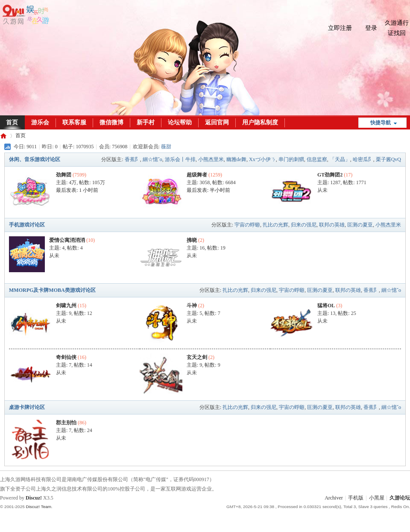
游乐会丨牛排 (180, 159)
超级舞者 (197, 175)
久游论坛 (3, 136)
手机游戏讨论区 (27, 225)
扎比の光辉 (275, 225)
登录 (371, 28)
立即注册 (340, 28)
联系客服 (74, 122)
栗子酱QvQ (388, 159)
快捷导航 (381, 123)
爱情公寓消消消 (67, 240)
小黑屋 (377, 498)
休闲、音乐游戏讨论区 (35, 159)
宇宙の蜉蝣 (247, 225)
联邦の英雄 (332, 225)
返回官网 (217, 122)
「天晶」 (340, 159)
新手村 (146, 122)
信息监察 (317, 159)
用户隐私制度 (260, 122)
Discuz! (34, 498)
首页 (20, 135)
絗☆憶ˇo (152, 159)
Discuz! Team (38, 507)
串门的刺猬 (291, 159)
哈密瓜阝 (363, 159)
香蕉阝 (132, 159)
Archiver (334, 498)
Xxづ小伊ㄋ (262, 159)
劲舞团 (64, 175)
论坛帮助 (180, 122)
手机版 (356, 498)
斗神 (192, 306)
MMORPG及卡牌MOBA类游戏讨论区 (52, 290)
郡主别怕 (66, 423)
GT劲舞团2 (330, 175)
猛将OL (326, 306)
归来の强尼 (304, 225)
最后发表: (77, 190)
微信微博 (111, 122)
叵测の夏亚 (360, 225)
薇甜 (166, 147)
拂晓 (192, 240)
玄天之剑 (197, 357)
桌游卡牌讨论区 (27, 407)
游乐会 (40, 122)
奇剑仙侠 (66, 357)
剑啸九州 (66, 306)
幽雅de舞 (236, 159)
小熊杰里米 (211, 159)
